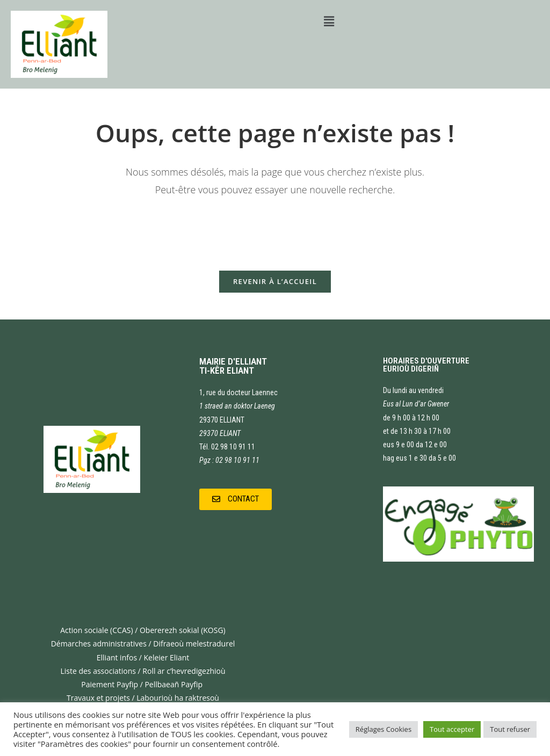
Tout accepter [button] (452, 729)
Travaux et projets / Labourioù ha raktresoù (143, 698)
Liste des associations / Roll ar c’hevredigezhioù (143, 671)
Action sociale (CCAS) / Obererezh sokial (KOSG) (143, 630)
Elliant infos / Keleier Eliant (143, 657)
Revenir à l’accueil (275, 281)
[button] (236, 499)
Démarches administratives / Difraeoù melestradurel (143, 644)
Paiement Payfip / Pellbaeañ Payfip (143, 684)
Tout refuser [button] (510, 729)
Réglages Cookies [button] (383, 729)
